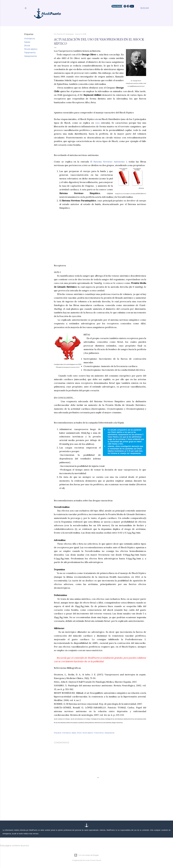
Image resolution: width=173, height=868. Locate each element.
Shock (27, 46)
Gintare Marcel (95, 860)
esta (97, 123)
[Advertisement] (100, 238)
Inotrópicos (30, 39)
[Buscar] (145, 8)
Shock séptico (31, 49)
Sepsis (27, 42)
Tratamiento (30, 53)
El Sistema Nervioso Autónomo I (109, 162)
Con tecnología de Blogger (86, 855)
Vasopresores (30, 56)
